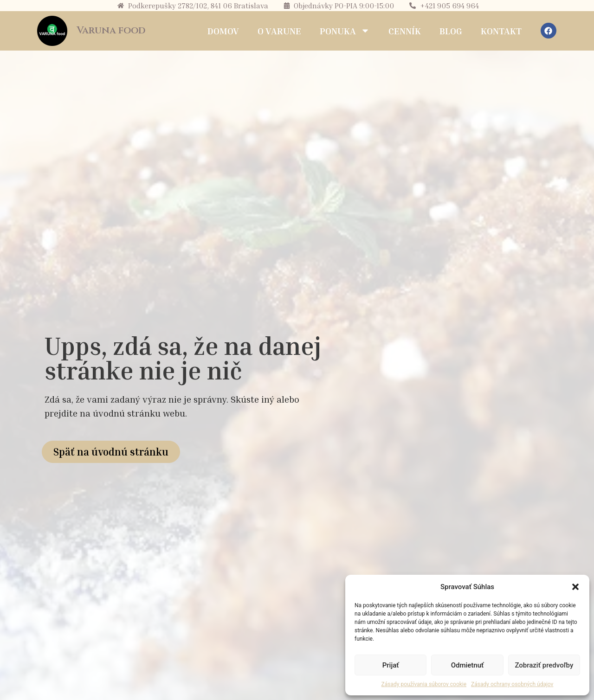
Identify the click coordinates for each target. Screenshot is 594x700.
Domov (223, 31)
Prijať (391, 665)
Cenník (405, 31)
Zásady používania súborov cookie (424, 684)
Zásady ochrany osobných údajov (512, 684)
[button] (575, 587)
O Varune (279, 31)
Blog (451, 31)
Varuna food (111, 31)
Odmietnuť (468, 665)
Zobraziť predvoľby (544, 665)
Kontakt (501, 31)
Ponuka (345, 31)
